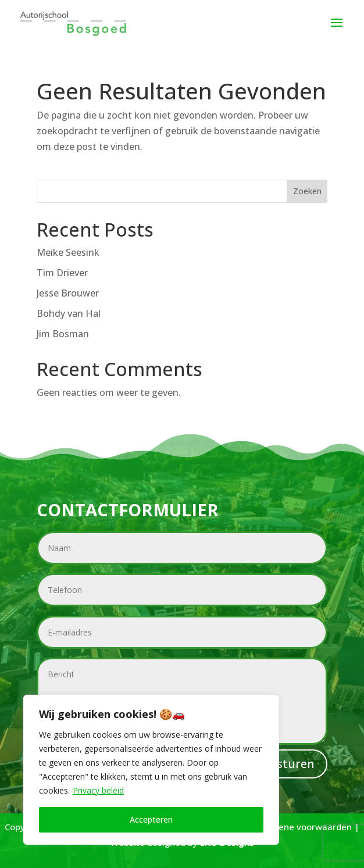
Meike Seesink (68, 252)
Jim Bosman (63, 334)
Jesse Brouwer (68, 293)
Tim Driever (62, 273)
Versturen (286, 764)
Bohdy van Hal (69, 313)
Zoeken (307, 191)
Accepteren (151, 819)
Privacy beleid (98, 790)
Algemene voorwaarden (302, 827)
